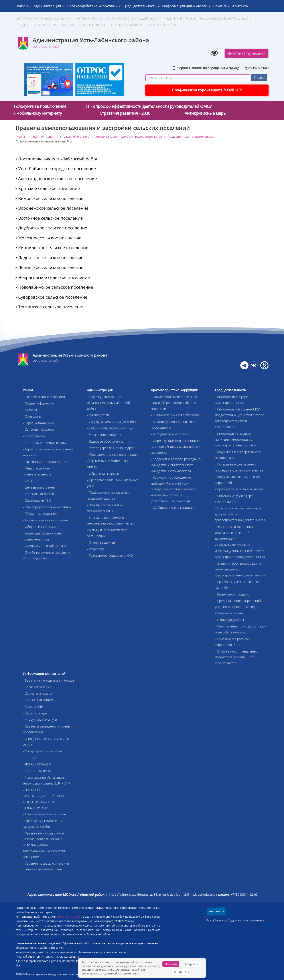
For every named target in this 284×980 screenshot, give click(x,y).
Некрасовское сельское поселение (53, 277)
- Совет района (34, 436)
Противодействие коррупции (94, 6)
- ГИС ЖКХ (30, 758)
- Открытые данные (101, 542)
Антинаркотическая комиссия (101, 19)
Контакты (240, 6)
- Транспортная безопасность (44, 814)
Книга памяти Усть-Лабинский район (147, 25)
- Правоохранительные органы (46, 462)
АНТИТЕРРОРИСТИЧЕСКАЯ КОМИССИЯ (44, 19)
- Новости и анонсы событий (44, 397)
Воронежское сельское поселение (52, 208)
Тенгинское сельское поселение (50, 307)
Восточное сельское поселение (49, 218)
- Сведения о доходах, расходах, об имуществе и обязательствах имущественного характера (177, 465)
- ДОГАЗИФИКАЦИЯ (37, 764)
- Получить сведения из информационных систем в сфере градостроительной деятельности (240, 551)
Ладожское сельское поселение (49, 258)
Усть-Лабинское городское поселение (56, 169)
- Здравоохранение (37, 687)
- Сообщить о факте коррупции (173, 508)
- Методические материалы (171, 434)
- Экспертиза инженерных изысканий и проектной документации (234, 532)
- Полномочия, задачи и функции (111, 428)
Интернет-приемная (247, 53)
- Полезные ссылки (229, 613)
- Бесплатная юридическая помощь (48, 680)
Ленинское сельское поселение (49, 267)
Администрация (49, 6)
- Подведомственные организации (112, 455)
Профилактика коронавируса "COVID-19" (207, 90)
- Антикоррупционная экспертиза (175, 415)
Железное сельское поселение (48, 238)
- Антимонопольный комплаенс (46, 520)
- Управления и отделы (104, 435)
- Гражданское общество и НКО (110, 555)
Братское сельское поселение (48, 188)
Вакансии (221, 6)
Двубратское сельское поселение (51, 228)
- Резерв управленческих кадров (111, 448)
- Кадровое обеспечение (105, 441)
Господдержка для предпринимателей (163, 19)
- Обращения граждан (103, 474)
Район (24, 6)
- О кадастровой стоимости (42, 751)
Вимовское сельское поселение (49, 198)
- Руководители (98, 415)
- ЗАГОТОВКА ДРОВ (37, 771)
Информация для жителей (186, 6)
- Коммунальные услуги (40, 720)
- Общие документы (229, 620)
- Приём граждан (35, 713)
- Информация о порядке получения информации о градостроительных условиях (236, 439)
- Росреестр (96, 549)
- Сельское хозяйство (38, 494)
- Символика (32, 416)
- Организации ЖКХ (37, 500)
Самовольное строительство (87, 25)
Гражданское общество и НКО (224, 19)
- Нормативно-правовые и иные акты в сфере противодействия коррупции (174, 403)
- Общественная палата (40, 527)
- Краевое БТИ (33, 707)
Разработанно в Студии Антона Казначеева (235, 920)
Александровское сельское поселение (56, 179)
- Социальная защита (38, 700)
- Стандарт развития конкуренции (47, 507)
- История (30, 410)
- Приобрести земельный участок (239, 489)
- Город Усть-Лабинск (38, 423)
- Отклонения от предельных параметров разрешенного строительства (236, 657)
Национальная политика (37, 25)
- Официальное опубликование (46, 546)
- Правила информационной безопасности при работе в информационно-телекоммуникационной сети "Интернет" (44, 845)
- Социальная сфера (37, 693)
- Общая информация (38, 403)
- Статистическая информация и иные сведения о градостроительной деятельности (240, 569)
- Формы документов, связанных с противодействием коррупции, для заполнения (176, 447)
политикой (109, 973)
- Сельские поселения (39, 429)
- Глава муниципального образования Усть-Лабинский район (108, 403)
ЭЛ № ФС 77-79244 (70, 917)
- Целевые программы (39, 487)
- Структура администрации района (112, 422)
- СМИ (27, 481)
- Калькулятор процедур (232, 594)
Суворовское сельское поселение (51, 297)
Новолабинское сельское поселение (54, 287)
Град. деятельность (141, 6)
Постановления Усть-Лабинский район (57, 159)
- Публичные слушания (40, 514)
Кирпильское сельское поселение (52, 248)
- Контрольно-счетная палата (44, 443)
